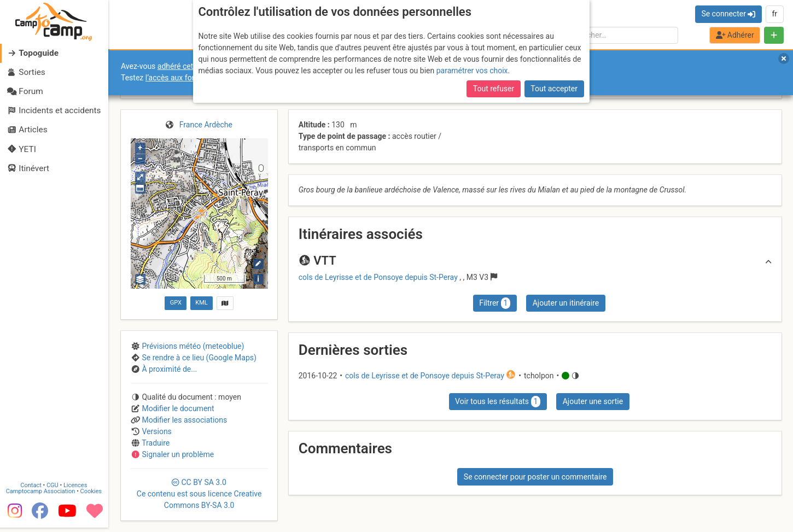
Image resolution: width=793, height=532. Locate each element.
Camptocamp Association (41, 496)
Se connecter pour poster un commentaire (535, 477)
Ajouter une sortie (593, 401)
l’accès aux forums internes (192, 78)
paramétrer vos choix (472, 71)
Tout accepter (554, 89)
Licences (76, 490)
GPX (176, 303)
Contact (32, 490)
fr (774, 14)
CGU (54, 490)
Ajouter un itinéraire (566, 303)
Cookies (92, 496)
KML (201, 303)
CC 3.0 (199, 494)
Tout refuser (494, 89)
